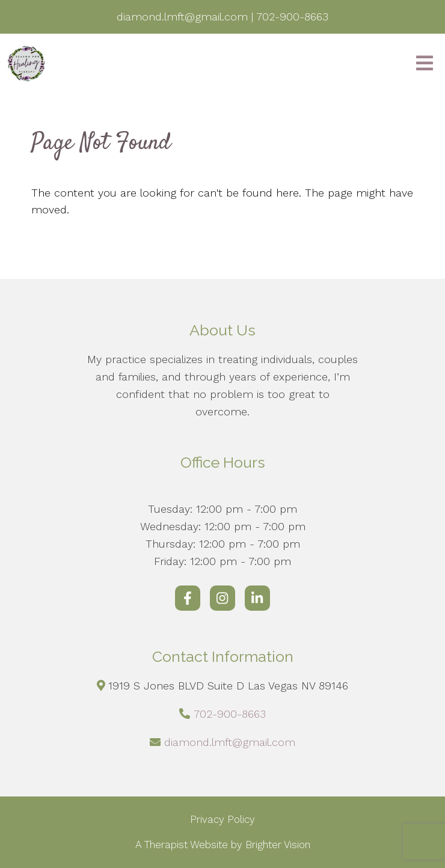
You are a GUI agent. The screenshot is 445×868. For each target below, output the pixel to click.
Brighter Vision (278, 845)
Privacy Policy (222, 819)
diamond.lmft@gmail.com (230, 742)
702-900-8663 (230, 714)
